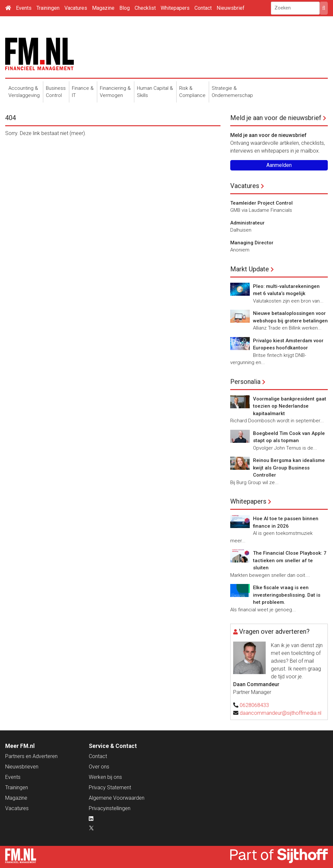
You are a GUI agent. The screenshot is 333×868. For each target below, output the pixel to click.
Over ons (99, 767)
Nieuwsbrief (231, 8)
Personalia (245, 382)
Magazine (103, 8)
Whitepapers (175, 8)
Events (24, 8)
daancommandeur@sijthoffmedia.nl (280, 713)
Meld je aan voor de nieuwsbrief (276, 118)
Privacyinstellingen (110, 808)
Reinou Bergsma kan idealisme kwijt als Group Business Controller (289, 468)
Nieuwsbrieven (22, 767)
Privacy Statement (110, 787)
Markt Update (250, 269)
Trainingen (48, 8)
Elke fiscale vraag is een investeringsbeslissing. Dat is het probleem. (287, 595)
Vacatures (76, 8)
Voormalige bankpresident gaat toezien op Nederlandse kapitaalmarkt (290, 406)
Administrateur (247, 223)
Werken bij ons (105, 777)
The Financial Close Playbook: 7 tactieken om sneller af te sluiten (290, 560)
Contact (203, 8)
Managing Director (252, 243)
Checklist (145, 8)
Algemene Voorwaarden (117, 798)
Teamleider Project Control (261, 203)
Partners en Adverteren (31, 756)
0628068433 (254, 705)
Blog (125, 8)
